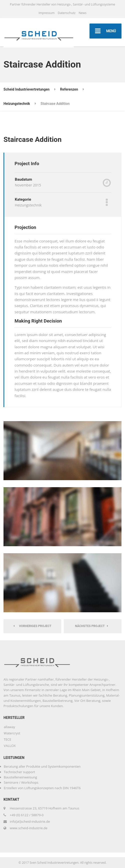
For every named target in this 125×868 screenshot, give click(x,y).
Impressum (46, 13)
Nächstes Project (91, 626)
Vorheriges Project (32, 626)
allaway (9, 727)
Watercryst (12, 733)
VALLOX (10, 746)
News (82, 13)
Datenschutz (67, 13)
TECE (7, 739)
